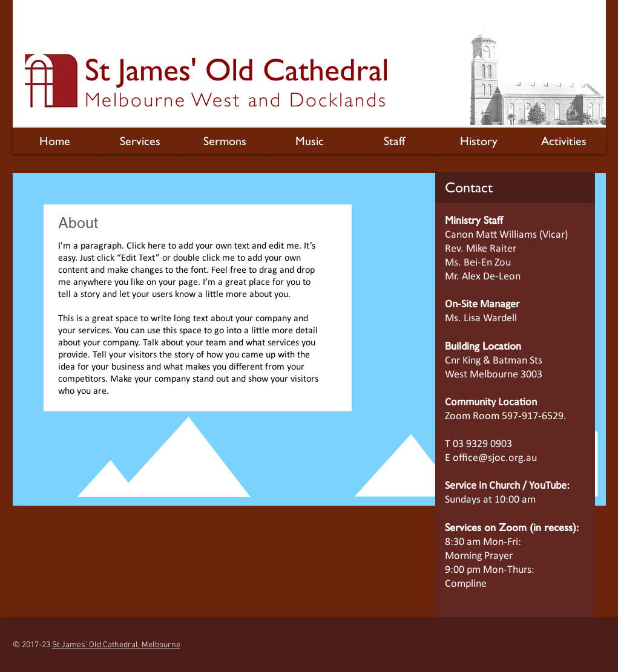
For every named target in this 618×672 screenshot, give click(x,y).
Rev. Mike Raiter (481, 249)
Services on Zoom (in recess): (512, 527)
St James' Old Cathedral (237, 70)
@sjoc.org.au (508, 458)
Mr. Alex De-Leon (483, 277)
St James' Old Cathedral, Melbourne (116, 645)
